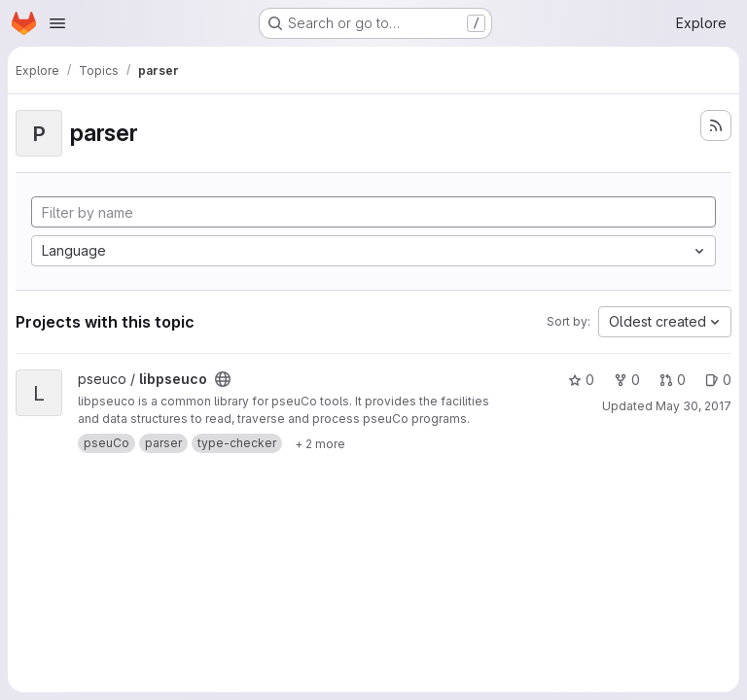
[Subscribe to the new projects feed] (716, 125)
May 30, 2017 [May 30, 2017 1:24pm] (694, 406)
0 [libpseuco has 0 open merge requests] (673, 380)
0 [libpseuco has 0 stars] (581, 380)
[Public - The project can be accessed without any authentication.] (223, 379)
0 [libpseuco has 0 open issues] (718, 380)
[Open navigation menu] (57, 23)
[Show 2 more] (320, 443)
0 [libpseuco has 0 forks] (627, 380)
